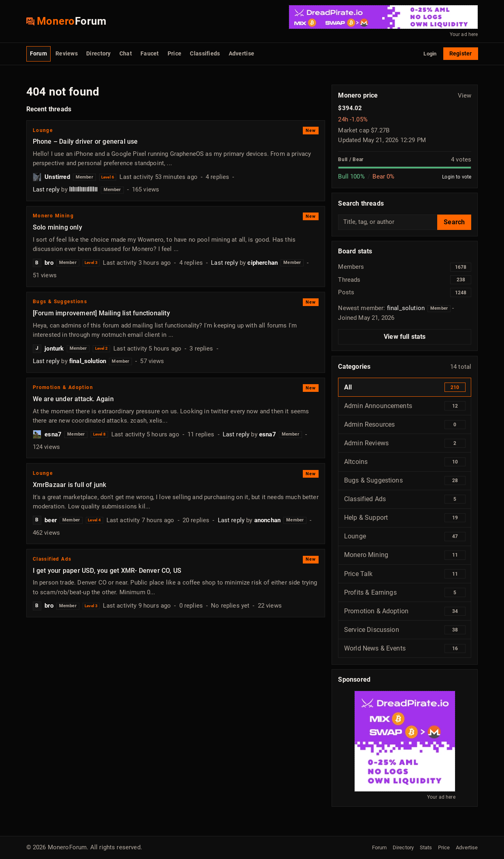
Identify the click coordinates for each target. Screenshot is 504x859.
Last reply (46, 189)
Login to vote (457, 177)
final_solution (88, 361)
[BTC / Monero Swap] (383, 17)
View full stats (405, 337)
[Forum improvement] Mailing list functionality (101, 313)
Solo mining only (57, 227)
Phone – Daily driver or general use (85, 141)
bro (49, 263)
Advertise (241, 53)
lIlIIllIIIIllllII (84, 189)
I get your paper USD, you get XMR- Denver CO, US (107, 571)
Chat (126, 53)
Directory (98, 53)
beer (51, 520)
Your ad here (464, 34)
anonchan (267, 520)
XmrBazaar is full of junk (70, 485)
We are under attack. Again (73, 399)
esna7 (53, 434)
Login (430, 54)
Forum (38, 53)
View (465, 96)
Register (460, 53)
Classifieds (205, 53)
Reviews (67, 53)
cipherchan (263, 263)
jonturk (54, 349)
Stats (426, 847)
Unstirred (57, 177)
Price (174, 53)
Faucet (150, 53)
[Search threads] (388, 222)
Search (454, 222)
